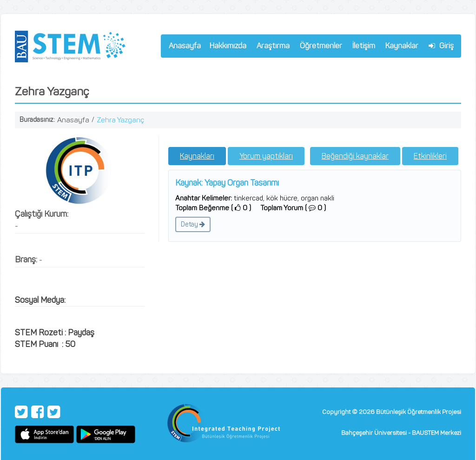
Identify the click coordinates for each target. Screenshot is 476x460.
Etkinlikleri (430, 156)
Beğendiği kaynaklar (355, 156)
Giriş (441, 46)
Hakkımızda (226, 47)
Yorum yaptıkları (266, 156)
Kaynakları (197, 156)
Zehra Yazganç (120, 120)
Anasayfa (185, 46)
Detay (193, 224)
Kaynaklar (402, 46)
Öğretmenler (319, 47)
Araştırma (271, 47)
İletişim (364, 46)
